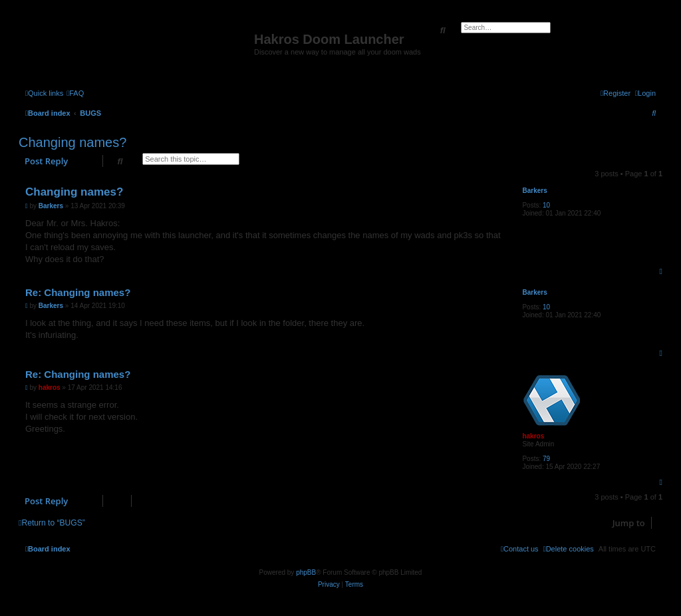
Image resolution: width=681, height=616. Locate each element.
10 (546, 205)
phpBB (306, 572)
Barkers (534, 191)
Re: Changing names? (78, 292)
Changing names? (72, 142)
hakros (533, 436)
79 (546, 459)
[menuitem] (75, 93)
